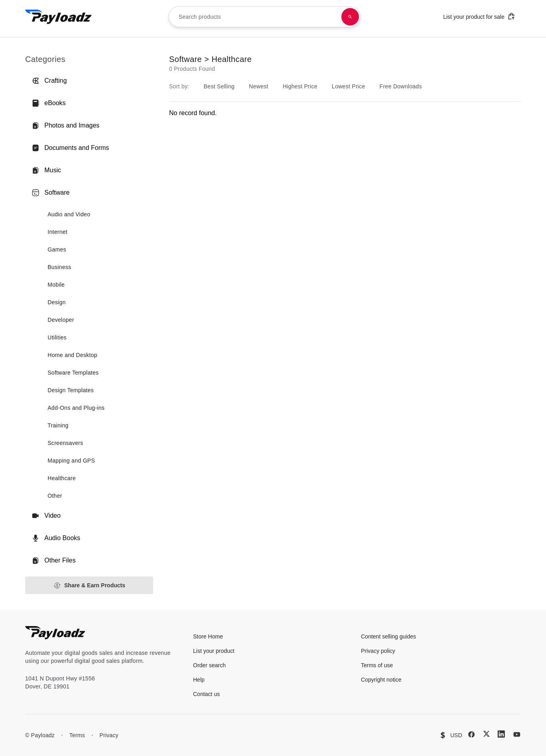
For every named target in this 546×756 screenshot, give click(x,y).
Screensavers (65, 443)
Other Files (54, 561)
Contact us (206, 694)
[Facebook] (471, 734)
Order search (209, 665)
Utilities (57, 337)
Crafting (49, 81)
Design (57, 302)
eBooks (49, 103)
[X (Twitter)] (486, 734)
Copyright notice (381, 680)
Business (59, 267)
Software (51, 193)
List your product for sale (479, 16)
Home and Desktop (72, 355)
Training (58, 425)
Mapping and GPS (71, 461)
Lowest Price (349, 86)
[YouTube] (517, 734)
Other (55, 496)
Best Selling (219, 86)
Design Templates (71, 390)
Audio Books (56, 538)
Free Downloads (401, 86)
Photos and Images (66, 126)
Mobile (56, 285)
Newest (259, 86)
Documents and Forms (70, 148)
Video (46, 516)
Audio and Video (69, 214)
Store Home (208, 636)
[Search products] (350, 17)
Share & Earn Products (89, 585)
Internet (58, 232)
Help (199, 680)
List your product (214, 651)
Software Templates (73, 373)
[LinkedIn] (501, 734)
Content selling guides (389, 636)
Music (46, 170)
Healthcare (62, 478)
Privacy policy (378, 651)
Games (57, 249)
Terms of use (377, 665)
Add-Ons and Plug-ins (76, 408)
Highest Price (300, 86)
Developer (61, 320)
